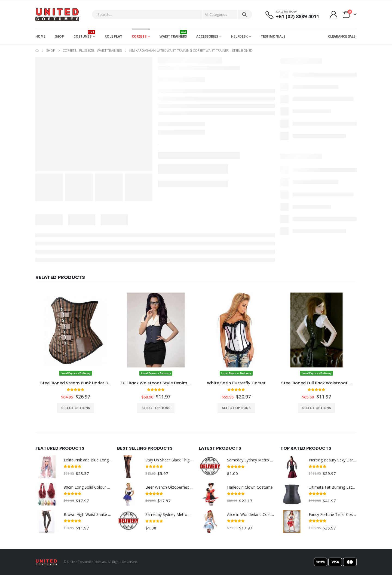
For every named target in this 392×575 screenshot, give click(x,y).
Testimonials (273, 36)
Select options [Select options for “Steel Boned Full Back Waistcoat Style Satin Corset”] (317, 408)
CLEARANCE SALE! (342, 36)
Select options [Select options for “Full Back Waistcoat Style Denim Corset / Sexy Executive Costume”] (156, 408)
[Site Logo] (57, 14)
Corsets (139, 36)
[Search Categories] (220, 14)
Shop (60, 36)
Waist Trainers (173, 34)
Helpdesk (239, 36)
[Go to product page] (76, 334)
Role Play (113, 36)
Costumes (84, 34)
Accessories (207, 36)
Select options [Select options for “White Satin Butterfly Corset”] (236, 408)
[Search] (244, 14)
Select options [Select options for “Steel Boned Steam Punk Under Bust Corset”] (76, 408)
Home (40, 36)
